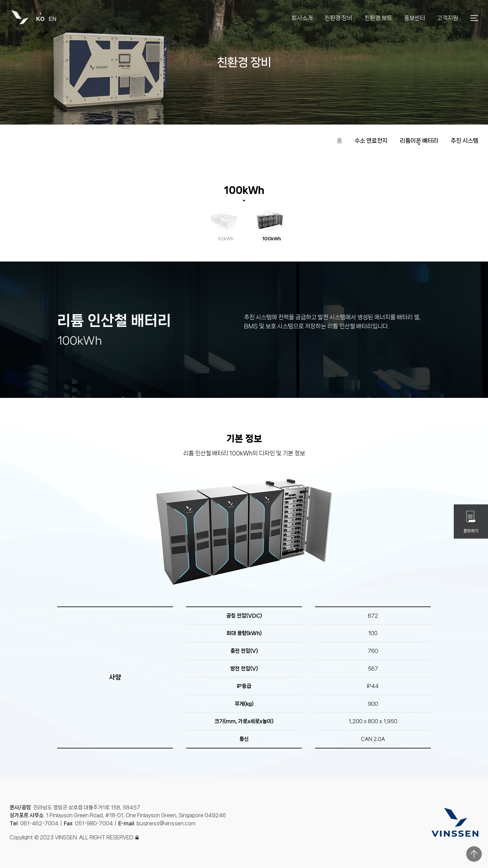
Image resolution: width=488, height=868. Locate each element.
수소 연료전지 (371, 141)
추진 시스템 (465, 141)
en (52, 19)
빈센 (20, 18)
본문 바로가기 (0, 0)
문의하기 (471, 522)
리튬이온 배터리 (419, 141)
